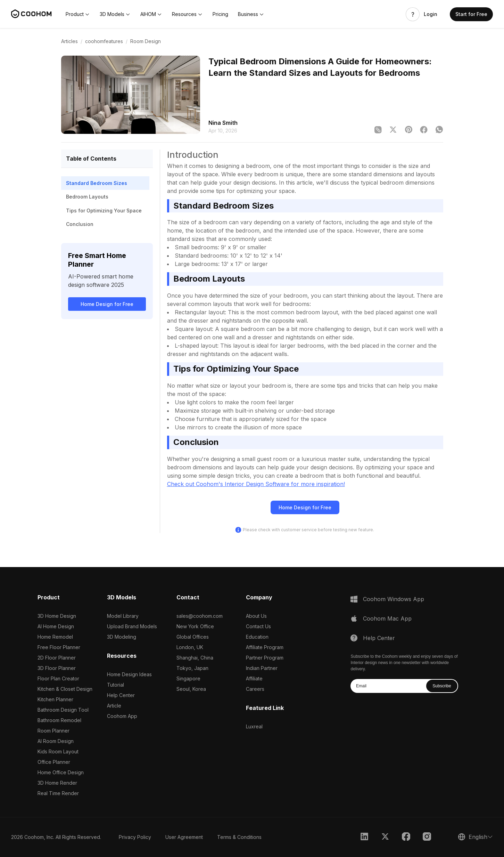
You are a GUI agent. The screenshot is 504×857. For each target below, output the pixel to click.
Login (431, 14)
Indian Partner (262, 668)
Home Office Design (61, 772)
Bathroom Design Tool (63, 710)
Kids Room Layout (58, 751)
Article (114, 706)
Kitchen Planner (55, 699)
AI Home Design (56, 626)
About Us (256, 616)
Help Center (121, 695)
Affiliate (254, 678)
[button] (78, 14)
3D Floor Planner (57, 668)
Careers (255, 689)
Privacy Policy (135, 837)
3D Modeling (122, 637)
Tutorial (115, 685)
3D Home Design (57, 616)
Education (257, 637)
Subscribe (442, 686)
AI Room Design (56, 741)
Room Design (146, 41)
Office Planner (54, 762)
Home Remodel (55, 637)
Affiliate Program (265, 647)
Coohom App (122, 716)
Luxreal (254, 726)
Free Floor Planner (59, 647)
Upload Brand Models (132, 626)
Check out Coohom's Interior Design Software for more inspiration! (256, 484)
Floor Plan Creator (58, 678)
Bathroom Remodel (59, 720)
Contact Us (258, 626)
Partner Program (265, 658)
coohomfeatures (104, 41)
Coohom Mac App (387, 619)
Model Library (123, 616)
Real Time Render (58, 793)
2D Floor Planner (57, 658)
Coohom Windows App (394, 599)
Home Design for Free (107, 304)
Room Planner (53, 731)
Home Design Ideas (129, 674)
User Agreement (184, 837)
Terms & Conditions (239, 837)
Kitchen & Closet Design (65, 689)
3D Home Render (57, 783)
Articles (69, 41)
